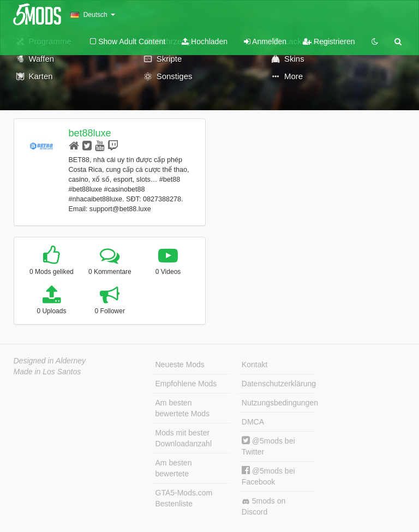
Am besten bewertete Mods (183, 408)
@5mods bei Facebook (268, 476)
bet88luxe (89, 133)
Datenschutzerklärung (279, 384)
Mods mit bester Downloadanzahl (184, 438)
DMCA (253, 422)
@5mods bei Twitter (268, 446)
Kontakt (255, 364)
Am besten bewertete (174, 468)
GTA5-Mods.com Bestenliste (184, 498)
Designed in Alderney (50, 361)
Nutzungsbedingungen (279, 403)
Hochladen (205, 41)
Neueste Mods (180, 364)
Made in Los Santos (47, 372)
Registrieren (329, 41)
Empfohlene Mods (186, 384)
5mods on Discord (264, 506)
